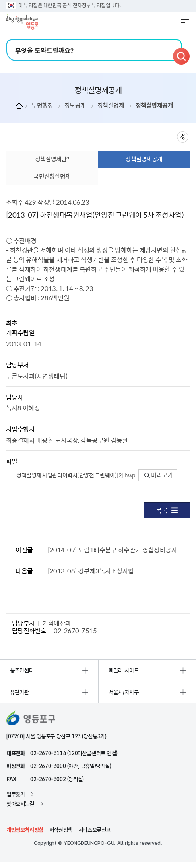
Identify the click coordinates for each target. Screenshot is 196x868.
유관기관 (19, 692)
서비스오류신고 (94, 830)
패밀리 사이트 (124, 670)
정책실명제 (111, 105)
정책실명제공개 (154, 105)
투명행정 (42, 105)
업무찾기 (16, 794)
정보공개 (75, 105)
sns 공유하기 (183, 137)
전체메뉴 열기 (185, 23)
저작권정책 (61, 830)
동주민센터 (22, 670)
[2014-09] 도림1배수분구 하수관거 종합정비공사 (112, 550)
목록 (167, 510)
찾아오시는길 (20, 804)
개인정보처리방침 (25, 830)
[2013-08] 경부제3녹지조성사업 (91, 571)
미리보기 (158, 475)
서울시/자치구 (124, 692)
